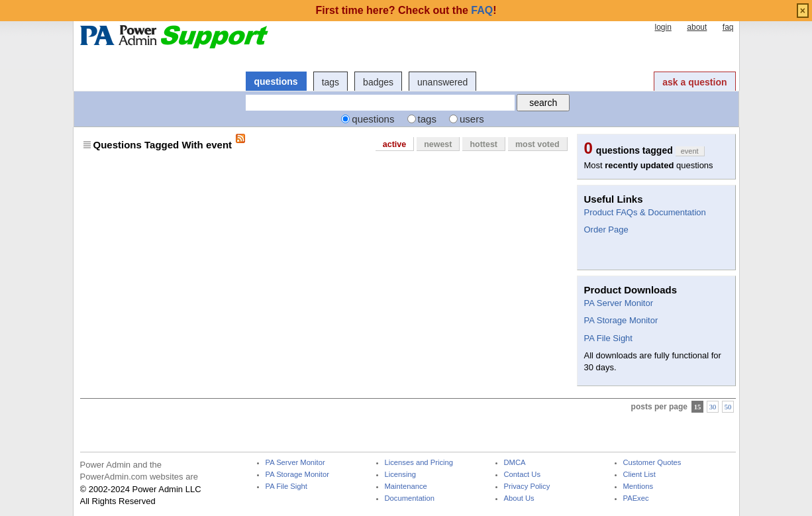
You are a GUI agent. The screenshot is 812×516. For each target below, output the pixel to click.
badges (378, 82)
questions (276, 81)
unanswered (442, 82)
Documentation (410, 498)
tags (330, 82)
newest (438, 144)
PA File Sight (608, 338)
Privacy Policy (527, 487)
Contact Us (523, 475)
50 (728, 406)
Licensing (400, 475)
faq (728, 27)
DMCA (515, 463)
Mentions (638, 487)
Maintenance (406, 487)
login (663, 27)
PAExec (636, 498)
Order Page (606, 230)
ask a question (694, 82)
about (697, 27)
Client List (639, 475)
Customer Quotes (652, 463)
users (472, 119)
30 (713, 406)
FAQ (482, 10)
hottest (483, 144)
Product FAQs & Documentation (645, 212)
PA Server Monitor (619, 303)
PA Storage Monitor (621, 320)
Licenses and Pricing (419, 463)
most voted (537, 144)
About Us (519, 498)
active (394, 144)
